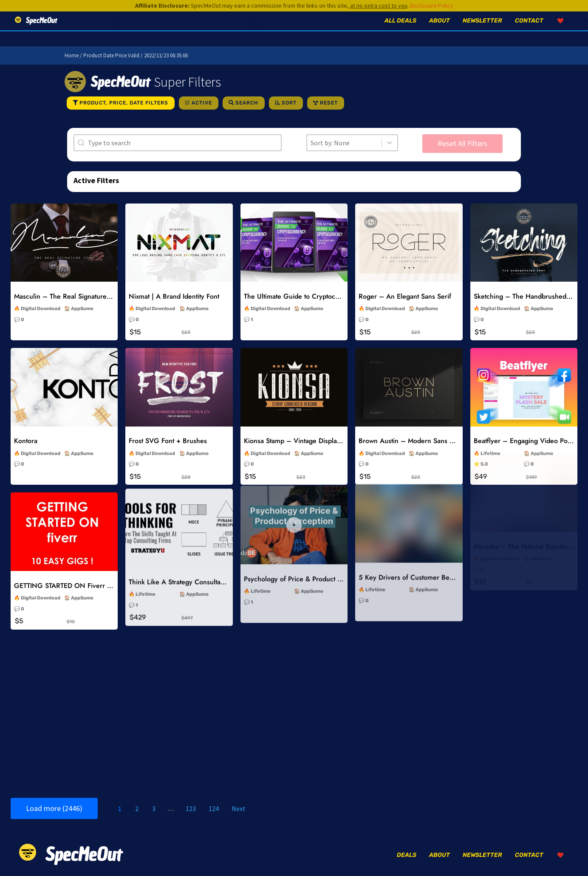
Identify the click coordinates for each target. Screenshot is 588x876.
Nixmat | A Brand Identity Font (174, 296)
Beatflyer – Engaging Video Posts (524, 402)
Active (202, 103)
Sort (289, 103)
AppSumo (82, 309)
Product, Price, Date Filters (124, 103)
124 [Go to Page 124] (214, 808)
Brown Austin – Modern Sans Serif (411, 414)
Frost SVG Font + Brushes (168, 434)
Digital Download (41, 309)
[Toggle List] (390, 143)
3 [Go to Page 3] (154, 808)
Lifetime (490, 414)
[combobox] (345, 143)
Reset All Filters (462, 143)
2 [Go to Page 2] (137, 808)
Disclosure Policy (432, 6)
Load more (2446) (54, 808)
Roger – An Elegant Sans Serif (405, 296)
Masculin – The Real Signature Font (68, 296)
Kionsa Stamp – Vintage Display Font (300, 426)
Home (72, 55)
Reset (329, 103)
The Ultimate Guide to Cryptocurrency (301, 296)
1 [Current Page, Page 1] (120, 808)
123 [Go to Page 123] (191, 808)
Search (247, 103)
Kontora (26, 439)
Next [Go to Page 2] (239, 808)
